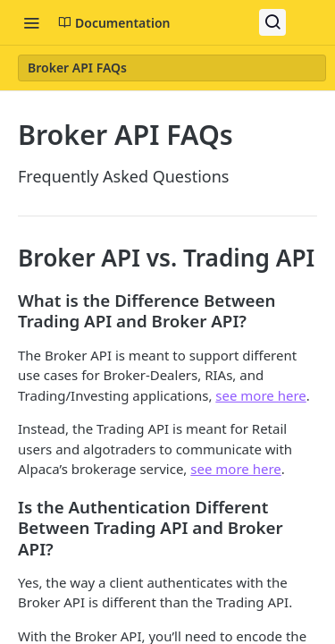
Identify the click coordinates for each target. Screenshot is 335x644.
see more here (260, 395)
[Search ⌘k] (272, 22)
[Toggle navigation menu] (31, 22)
